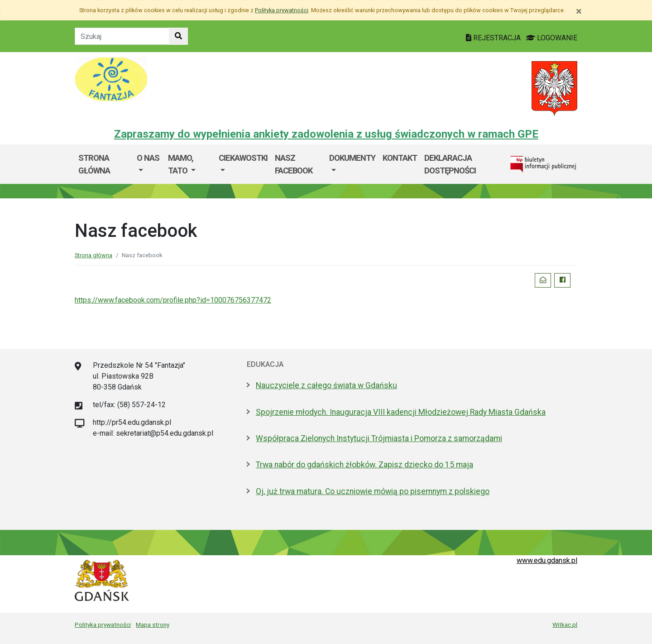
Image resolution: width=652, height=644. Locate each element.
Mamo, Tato (181, 164)
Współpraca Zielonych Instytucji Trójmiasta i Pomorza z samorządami (379, 438)
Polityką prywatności (282, 10)
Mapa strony (153, 625)
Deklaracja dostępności (450, 164)
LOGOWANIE (552, 38)
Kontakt (400, 158)
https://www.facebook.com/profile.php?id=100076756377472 (173, 300)
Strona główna (94, 164)
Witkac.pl (565, 625)
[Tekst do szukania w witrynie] (122, 36)
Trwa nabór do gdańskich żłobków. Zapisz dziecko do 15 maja (364, 465)
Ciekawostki (243, 158)
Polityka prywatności (103, 625)
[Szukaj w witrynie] (178, 36)
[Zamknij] (579, 11)
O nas (148, 158)
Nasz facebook (294, 164)
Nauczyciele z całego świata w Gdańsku (326, 385)
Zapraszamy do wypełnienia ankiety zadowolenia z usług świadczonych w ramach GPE (326, 134)
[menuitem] (149, 164)
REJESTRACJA (494, 38)
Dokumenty (352, 158)
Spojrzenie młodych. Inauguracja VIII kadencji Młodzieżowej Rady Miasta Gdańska (401, 412)
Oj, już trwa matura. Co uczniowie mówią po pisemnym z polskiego (373, 491)
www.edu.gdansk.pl (547, 560)
